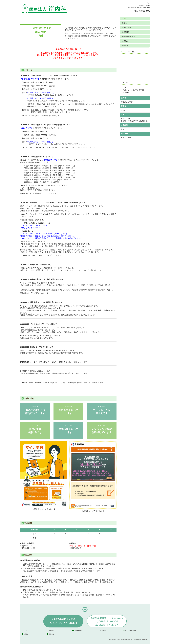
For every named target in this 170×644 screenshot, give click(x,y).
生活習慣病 (126, 32)
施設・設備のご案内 (128, 37)
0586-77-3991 (144, 11)
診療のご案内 (126, 27)
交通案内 (125, 41)
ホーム (124, 18)
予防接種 (125, 46)
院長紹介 (125, 23)
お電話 (28, 190)
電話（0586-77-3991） (40, 86)
